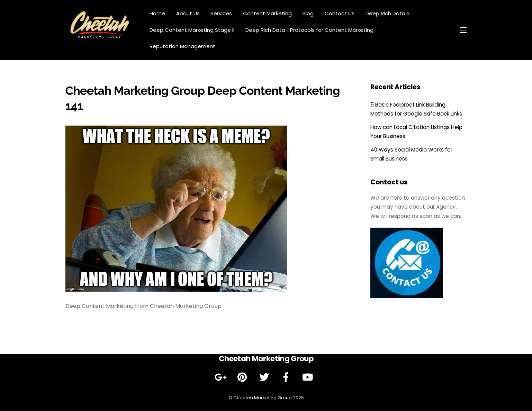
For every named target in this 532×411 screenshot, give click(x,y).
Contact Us (340, 13)
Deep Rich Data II (387, 13)
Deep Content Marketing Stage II (192, 30)
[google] (222, 377)
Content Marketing (267, 13)
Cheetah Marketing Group (263, 398)
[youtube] (309, 377)
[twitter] (265, 377)
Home (157, 13)
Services (221, 13)
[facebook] (287, 377)
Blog (308, 13)
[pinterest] (244, 377)
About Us (188, 13)
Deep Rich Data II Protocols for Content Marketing (309, 30)
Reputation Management (182, 46)
